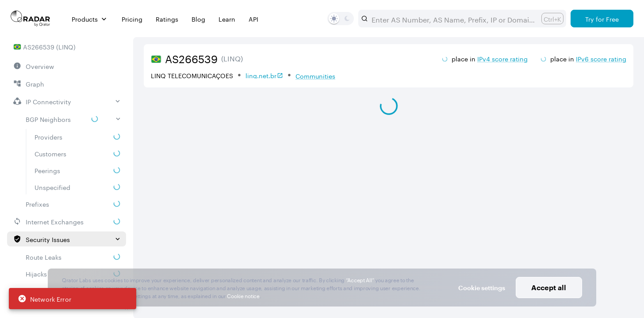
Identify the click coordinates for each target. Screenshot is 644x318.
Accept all (549, 287)
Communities (315, 76)
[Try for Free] (602, 19)
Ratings (167, 19)
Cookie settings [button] (482, 288)
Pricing (132, 19)
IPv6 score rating (601, 58)
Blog (198, 19)
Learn (227, 19)
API (253, 19)
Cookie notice (243, 295)
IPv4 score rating (502, 58)
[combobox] (453, 19)
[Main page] (31, 19)
